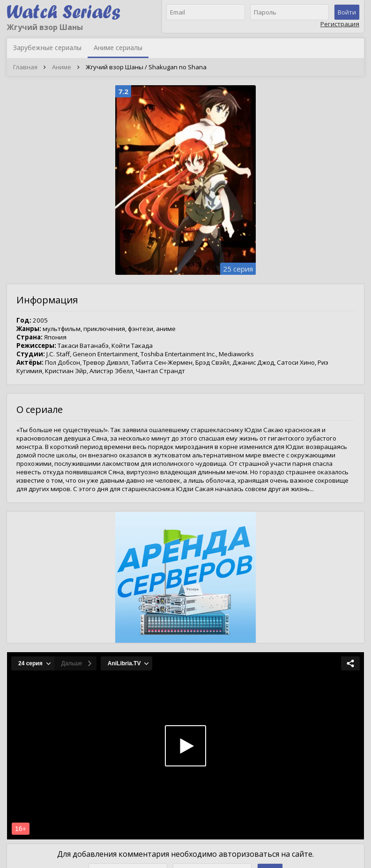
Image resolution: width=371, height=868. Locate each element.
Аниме (62, 67)
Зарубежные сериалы (47, 48)
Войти (347, 12)
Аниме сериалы (118, 48)
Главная (25, 67)
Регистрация (340, 24)
